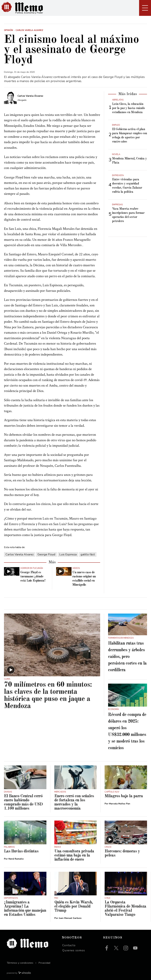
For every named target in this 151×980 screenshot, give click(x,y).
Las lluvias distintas (21, 851)
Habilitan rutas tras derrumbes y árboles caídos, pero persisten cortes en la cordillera (127, 657)
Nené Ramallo (16, 859)
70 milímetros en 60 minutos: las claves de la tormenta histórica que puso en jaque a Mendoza (48, 695)
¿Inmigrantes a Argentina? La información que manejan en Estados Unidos (25, 909)
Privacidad (44, 963)
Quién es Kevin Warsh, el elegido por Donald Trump (74, 906)
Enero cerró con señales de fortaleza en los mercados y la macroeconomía (74, 802)
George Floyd (46, 554)
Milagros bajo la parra (124, 796)
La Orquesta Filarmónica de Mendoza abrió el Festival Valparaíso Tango (125, 909)
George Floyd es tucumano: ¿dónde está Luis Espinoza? (33, 577)
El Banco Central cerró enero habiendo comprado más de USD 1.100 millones (23, 802)
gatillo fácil (88, 554)
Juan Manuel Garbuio (70, 918)
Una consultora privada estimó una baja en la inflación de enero (74, 855)
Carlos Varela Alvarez (20, 554)
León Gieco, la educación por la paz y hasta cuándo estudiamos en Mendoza (128, 108)
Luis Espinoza (68, 554)
